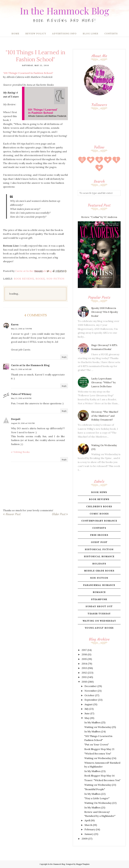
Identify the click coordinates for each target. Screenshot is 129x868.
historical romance (99, 556)
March (88, 825)
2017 (84, 650)
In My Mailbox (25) (95, 722)
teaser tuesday (99, 614)
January (89, 834)
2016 (84, 654)
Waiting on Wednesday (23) (100, 785)
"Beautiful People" (95, 789)
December (91, 686)
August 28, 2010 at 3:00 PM (23, 423)
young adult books (99, 628)
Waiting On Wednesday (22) (100, 803)
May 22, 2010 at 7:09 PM (21, 329)
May (87, 718)
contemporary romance (99, 521)
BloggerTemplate (83, 864)
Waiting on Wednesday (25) (100, 727)
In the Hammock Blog (64, 10)
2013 (84, 668)
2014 (84, 664)
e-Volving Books (20, 452)
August (89, 704)
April (87, 820)
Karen (15, 324)
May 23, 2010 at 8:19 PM (21, 398)
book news (99, 492)
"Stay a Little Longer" (97, 798)
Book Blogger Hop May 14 (99, 776)
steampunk (99, 599)
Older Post (59, 514)
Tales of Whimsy (21, 394)
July (87, 709)
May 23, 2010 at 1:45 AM (21, 369)
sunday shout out (99, 606)
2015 (84, 659)
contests (99, 528)
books (40, 279)
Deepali (16, 419)
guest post (99, 542)
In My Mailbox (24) (95, 731)
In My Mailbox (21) (95, 807)
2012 (84, 673)
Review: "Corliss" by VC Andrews (99, 217)
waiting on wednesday (99, 621)
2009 (85, 839)
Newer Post (13, 514)
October (89, 695)
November (91, 691)
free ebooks (99, 535)
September (91, 700)
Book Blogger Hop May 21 (99, 749)
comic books (99, 514)
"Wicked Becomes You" (98, 754)
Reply (64, 357)
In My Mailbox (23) (95, 771)
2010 (84, 682)
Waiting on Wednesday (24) (100, 758)
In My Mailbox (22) (95, 794)
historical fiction (99, 549)
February (90, 829)
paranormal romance (99, 585)
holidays (99, 564)
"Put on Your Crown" (97, 744)
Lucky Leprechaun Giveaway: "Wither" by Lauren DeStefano (103, 383)
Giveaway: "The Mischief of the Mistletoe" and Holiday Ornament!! (105, 416)
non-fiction (55, 279)
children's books (99, 506)
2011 (84, 677)
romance (99, 592)
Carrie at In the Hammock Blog (30, 365)
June (87, 713)
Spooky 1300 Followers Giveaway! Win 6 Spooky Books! (105, 312)
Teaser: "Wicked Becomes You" (102, 780)
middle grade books (99, 571)
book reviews (24, 279)
